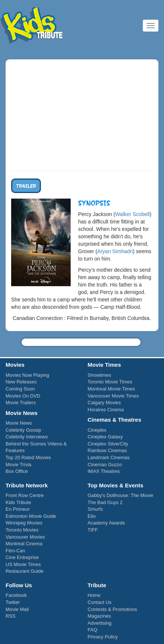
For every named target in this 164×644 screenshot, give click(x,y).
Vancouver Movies (25, 537)
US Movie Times (23, 564)
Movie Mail (17, 609)
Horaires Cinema (106, 410)
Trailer (26, 186)
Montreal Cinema (24, 544)
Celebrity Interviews (27, 437)
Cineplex (97, 430)
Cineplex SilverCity (108, 444)
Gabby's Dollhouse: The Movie (120, 495)
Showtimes (100, 375)
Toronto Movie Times (110, 382)
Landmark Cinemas (109, 457)
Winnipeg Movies (24, 523)
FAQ (93, 630)
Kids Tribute (32, 26)
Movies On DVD (23, 396)
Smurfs (95, 509)
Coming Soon (20, 389)
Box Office (17, 471)
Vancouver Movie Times (113, 396)
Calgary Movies (104, 403)
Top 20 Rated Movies (28, 457)
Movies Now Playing (27, 375)
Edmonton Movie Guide (31, 516)
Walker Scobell (133, 214)
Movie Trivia (18, 465)
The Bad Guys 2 (105, 502)
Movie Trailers (21, 403)
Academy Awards (106, 523)
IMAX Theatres (104, 471)
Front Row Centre (25, 495)
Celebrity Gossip (23, 430)
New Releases (21, 382)
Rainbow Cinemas (107, 450)
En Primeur (18, 509)
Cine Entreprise (22, 557)
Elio (92, 516)
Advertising (100, 623)
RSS (11, 616)
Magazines (99, 616)
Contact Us (100, 602)
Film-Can (15, 551)
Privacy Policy (103, 637)
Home (94, 595)
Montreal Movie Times (111, 389)
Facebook (16, 595)
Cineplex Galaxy (105, 437)
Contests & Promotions (112, 609)
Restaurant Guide (25, 571)
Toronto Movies (22, 530)
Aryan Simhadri (115, 251)
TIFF (93, 530)
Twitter (13, 602)
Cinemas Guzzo (105, 465)
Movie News (19, 423)
